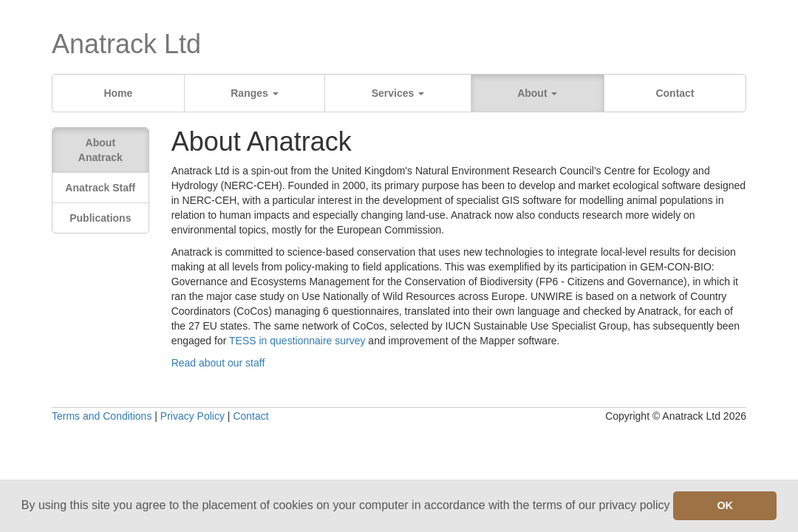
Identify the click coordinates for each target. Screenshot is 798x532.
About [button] (537, 93)
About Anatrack (100, 150)
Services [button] (398, 93)
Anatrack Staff (100, 188)
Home (118, 93)
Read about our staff (218, 363)
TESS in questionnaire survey (297, 341)
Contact (675, 93)
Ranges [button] (254, 93)
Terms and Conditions (102, 416)
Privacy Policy (192, 416)
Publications (100, 218)
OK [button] (725, 505)
